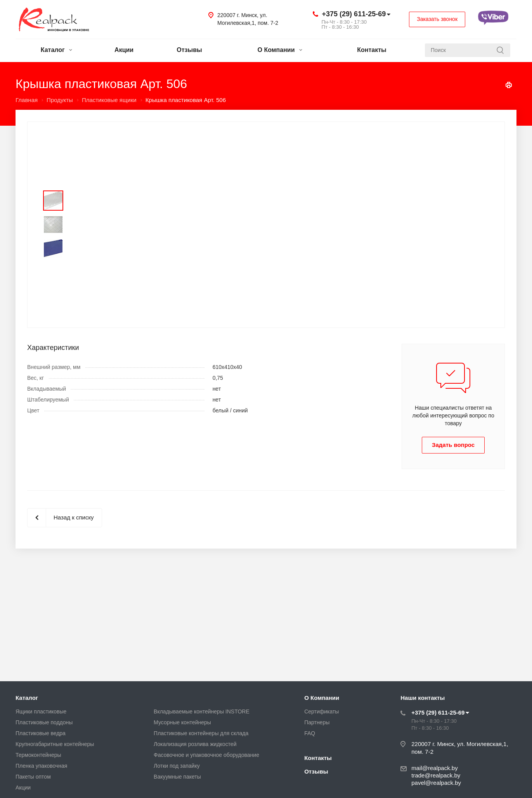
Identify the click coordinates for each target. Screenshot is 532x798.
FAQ (310, 733)
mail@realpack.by (434, 768)
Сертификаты (321, 711)
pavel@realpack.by (436, 783)
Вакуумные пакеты (177, 777)
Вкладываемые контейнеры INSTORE (202, 711)
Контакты (372, 50)
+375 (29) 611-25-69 (354, 14)
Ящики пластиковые (41, 711)
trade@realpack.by (436, 775)
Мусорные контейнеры (182, 722)
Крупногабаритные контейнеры (55, 744)
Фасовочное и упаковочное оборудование (206, 755)
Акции (124, 50)
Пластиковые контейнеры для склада (201, 733)
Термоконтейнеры (38, 755)
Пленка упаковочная (41, 766)
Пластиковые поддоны (44, 722)
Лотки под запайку (177, 766)
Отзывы (189, 50)
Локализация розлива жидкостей (195, 744)
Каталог (56, 50)
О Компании (280, 50)
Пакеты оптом (33, 777)
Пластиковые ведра (41, 733)
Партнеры (317, 722)
